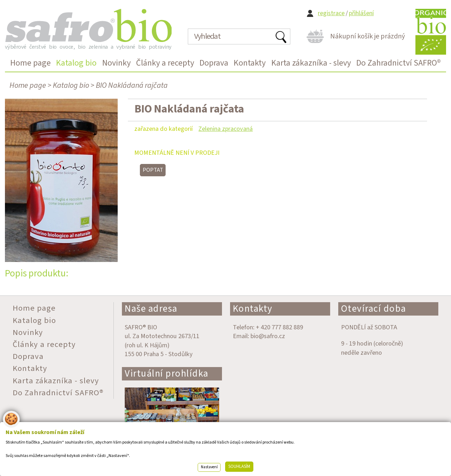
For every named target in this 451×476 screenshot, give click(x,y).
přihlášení (361, 13)
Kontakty (253, 309)
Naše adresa (151, 309)
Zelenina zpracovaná (225, 129)
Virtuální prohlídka (167, 374)
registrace (331, 13)
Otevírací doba (374, 309)
